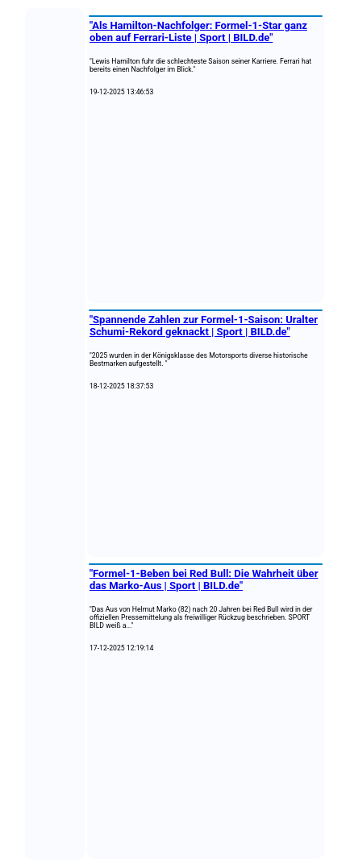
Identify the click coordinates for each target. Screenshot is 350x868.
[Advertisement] (206, 200)
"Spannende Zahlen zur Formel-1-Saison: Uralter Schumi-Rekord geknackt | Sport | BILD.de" (204, 326)
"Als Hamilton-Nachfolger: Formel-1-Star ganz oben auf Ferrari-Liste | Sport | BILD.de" (198, 31)
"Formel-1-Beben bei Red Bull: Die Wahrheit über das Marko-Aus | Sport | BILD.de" (204, 579)
